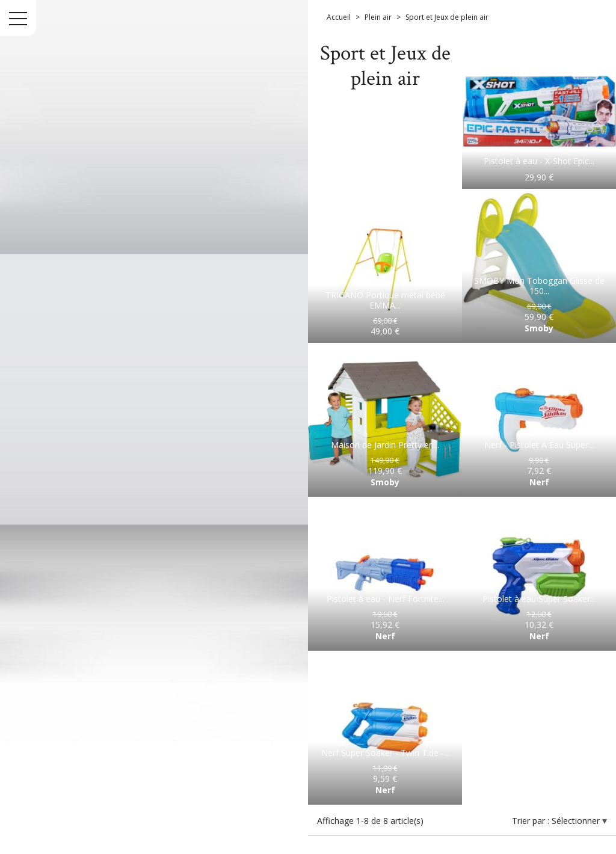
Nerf (539, 482)
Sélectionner (577, 821)
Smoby (539, 328)
